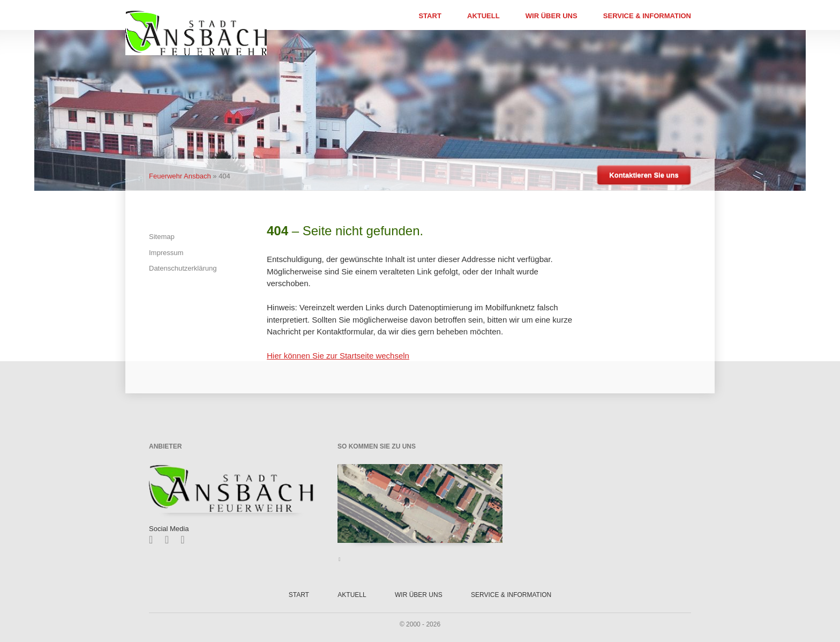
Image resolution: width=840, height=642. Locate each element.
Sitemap (162, 237)
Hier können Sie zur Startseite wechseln (338, 356)
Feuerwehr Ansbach (180, 176)
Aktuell (483, 16)
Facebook (155, 540)
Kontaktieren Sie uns (644, 175)
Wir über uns (552, 16)
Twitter (171, 540)
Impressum (166, 253)
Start (430, 16)
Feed (186, 540)
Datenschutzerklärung (183, 268)
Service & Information (647, 16)
